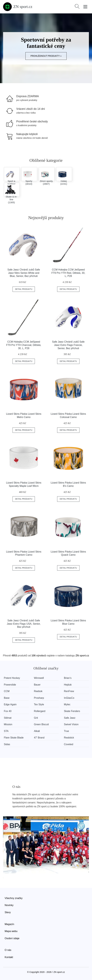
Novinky (9, 905)
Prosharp (39, 698)
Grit (36, 718)
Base (7, 698)
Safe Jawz (70, 718)
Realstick (69, 738)
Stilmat (8, 718)
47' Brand (39, 738)
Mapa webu (11, 931)
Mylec (67, 704)
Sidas (7, 744)
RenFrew (69, 691)
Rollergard (40, 711)
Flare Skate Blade (14, 738)
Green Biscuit (41, 724)
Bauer (37, 685)
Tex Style (39, 704)
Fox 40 (8, 711)
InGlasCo (69, 698)
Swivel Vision (71, 724)
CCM (7, 691)
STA (6, 731)
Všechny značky (14, 898)
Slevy (8, 912)
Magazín (9, 924)
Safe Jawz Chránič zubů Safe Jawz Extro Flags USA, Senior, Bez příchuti (24, 624)
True (66, 731)
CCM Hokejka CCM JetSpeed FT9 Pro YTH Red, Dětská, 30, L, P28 (68, 273)
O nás (8, 950)
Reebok (38, 691)
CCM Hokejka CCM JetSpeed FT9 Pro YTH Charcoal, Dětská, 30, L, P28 (24, 345)
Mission (8, 724)
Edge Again (10, 704)
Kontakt (9, 957)
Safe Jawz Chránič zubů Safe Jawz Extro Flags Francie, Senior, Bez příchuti (68, 345)
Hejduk (68, 685)
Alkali (37, 731)
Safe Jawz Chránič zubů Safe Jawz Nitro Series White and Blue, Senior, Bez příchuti (24, 273)
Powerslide (10, 685)
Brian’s (68, 678)
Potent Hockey (12, 678)
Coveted (69, 744)
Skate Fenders (72, 711)
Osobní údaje (12, 938)
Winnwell (39, 678)
